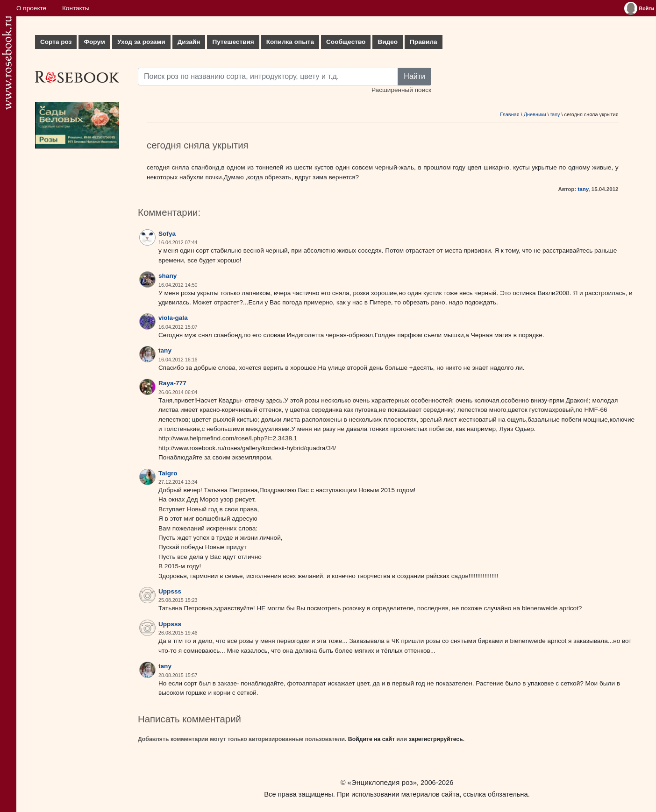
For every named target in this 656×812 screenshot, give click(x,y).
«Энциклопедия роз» (382, 782)
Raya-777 (172, 383)
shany (168, 276)
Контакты (76, 8)
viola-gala (173, 318)
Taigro (168, 473)
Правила (424, 42)
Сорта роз (56, 42)
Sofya (167, 234)
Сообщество (346, 42)
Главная (510, 114)
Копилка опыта (290, 42)
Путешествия (233, 42)
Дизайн (189, 42)
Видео (388, 42)
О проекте (31, 8)
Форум (94, 42)
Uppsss (170, 591)
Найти (414, 76)
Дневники (535, 114)
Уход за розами (141, 42)
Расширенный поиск (401, 90)
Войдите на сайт (371, 739)
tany (555, 114)
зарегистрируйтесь (436, 739)
